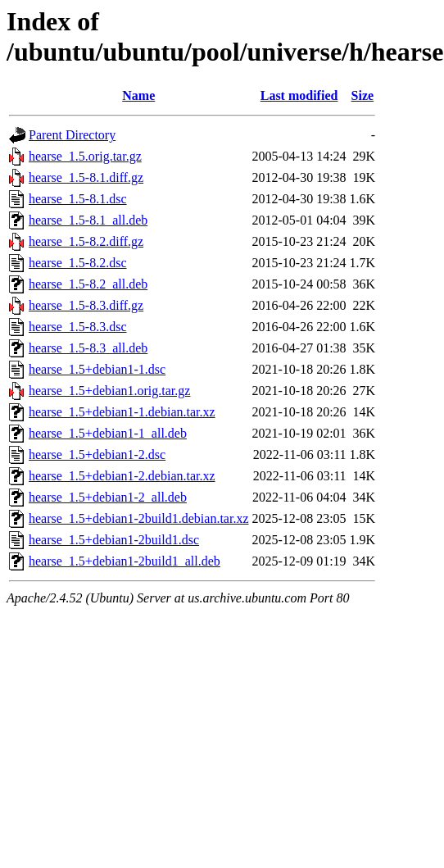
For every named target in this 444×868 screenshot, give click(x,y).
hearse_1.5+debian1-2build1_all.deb (125, 561)
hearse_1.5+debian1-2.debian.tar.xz (122, 476)
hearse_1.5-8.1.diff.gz (86, 177)
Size (363, 95)
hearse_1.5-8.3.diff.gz (86, 305)
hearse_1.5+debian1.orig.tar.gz (109, 391)
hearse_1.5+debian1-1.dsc (97, 369)
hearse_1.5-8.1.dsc (78, 199)
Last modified (299, 95)
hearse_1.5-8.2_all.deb (88, 284)
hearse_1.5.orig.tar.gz (85, 156)
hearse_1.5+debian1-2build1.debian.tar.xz (139, 518)
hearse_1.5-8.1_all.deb (88, 220)
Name (138, 95)
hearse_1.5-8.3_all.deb (88, 348)
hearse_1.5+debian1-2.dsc (97, 454)
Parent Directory (72, 135)
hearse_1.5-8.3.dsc (78, 327)
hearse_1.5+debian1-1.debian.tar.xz (122, 412)
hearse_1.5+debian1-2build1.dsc (114, 540)
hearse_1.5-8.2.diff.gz (86, 241)
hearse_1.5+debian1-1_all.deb (108, 433)
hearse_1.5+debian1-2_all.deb (108, 497)
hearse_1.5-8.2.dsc (78, 263)
